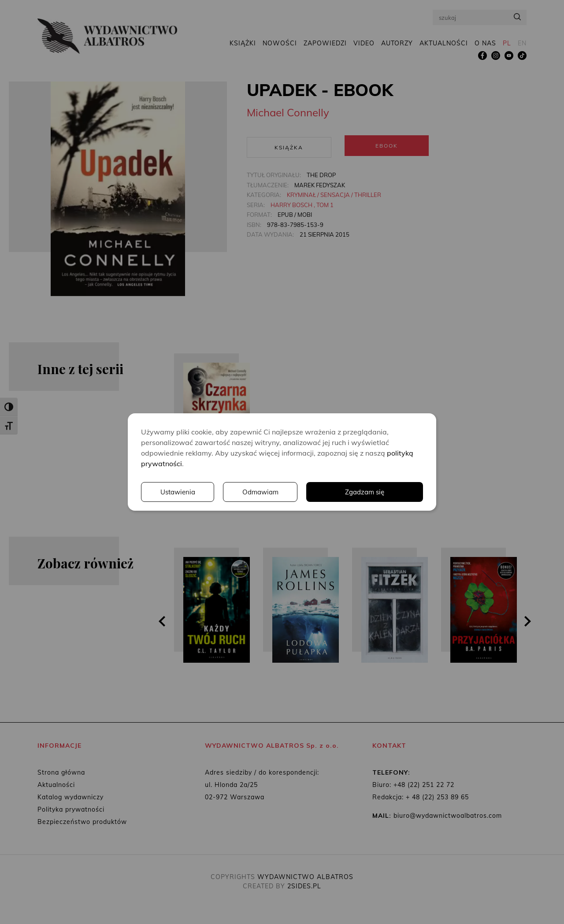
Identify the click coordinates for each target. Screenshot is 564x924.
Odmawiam (386, 492)
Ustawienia (302, 492)
